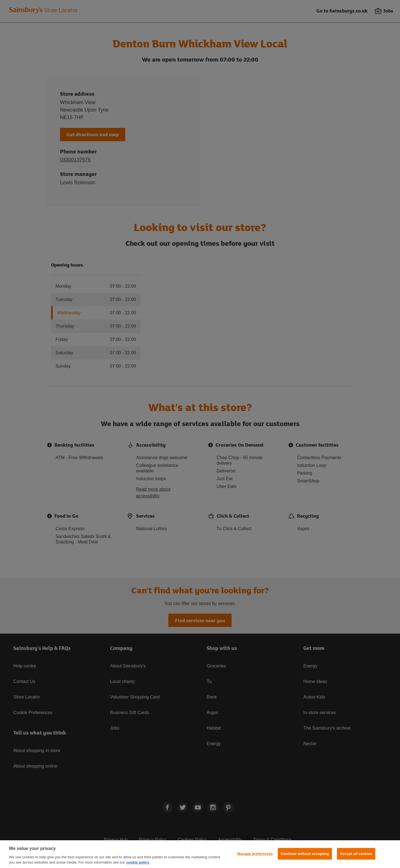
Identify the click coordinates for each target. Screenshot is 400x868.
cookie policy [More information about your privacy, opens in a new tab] (138, 862)
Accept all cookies (356, 854)
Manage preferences (255, 854)
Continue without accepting (305, 854)
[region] (200, 854)
